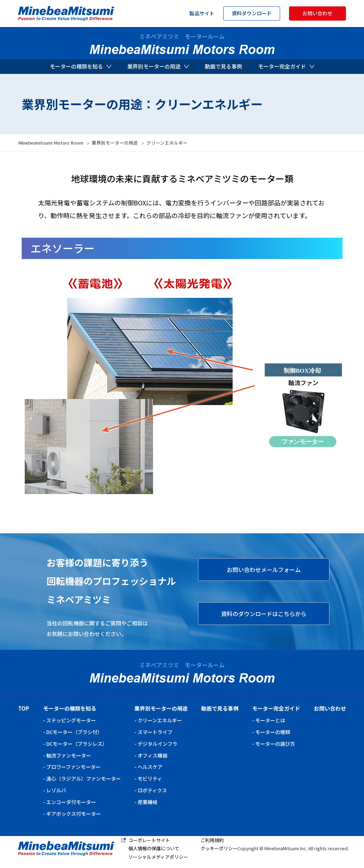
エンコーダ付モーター (71, 802)
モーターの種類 (273, 732)
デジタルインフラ (157, 744)
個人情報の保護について (154, 848)
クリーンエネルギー (160, 720)
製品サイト (202, 13)
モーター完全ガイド (286, 66)
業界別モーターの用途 (158, 66)
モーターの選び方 (275, 744)
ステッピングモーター (71, 720)
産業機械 (148, 802)
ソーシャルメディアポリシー (158, 857)
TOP (24, 708)
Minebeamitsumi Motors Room (51, 143)
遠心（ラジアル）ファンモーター (84, 778)
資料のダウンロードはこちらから (264, 614)
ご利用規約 (212, 840)
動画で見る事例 (223, 66)
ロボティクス (152, 790)
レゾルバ (56, 790)
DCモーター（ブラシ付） (74, 732)
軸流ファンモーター (69, 755)
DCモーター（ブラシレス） (77, 744)
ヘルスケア (150, 767)
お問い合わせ (317, 13)
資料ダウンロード (252, 13)
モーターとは (270, 720)
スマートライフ (155, 732)
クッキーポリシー (219, 848)
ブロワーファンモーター (73, 767)
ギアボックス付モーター (74, 814)
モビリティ (150, 778)
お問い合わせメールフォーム (264, 570)
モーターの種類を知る (81, 66)
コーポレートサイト (149, 840)
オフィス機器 (152, 755)
